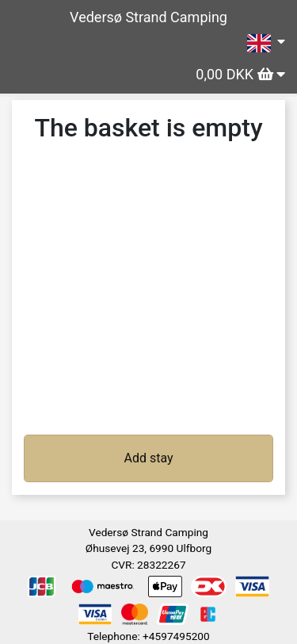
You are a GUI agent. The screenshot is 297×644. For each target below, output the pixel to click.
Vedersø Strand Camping (148, 17)
